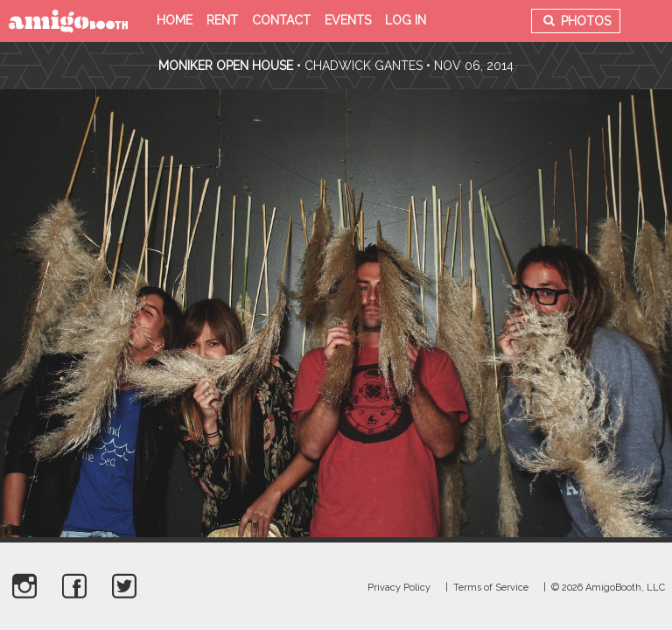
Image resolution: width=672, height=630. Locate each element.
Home (175, 20)
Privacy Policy (399, 588)
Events (348, 20)
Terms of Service (491, 588)
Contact (281, 20)
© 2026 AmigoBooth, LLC (608, 588)
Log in (406, 20)
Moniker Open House (226, 66)
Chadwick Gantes (364, 66)
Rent (222, 20)
